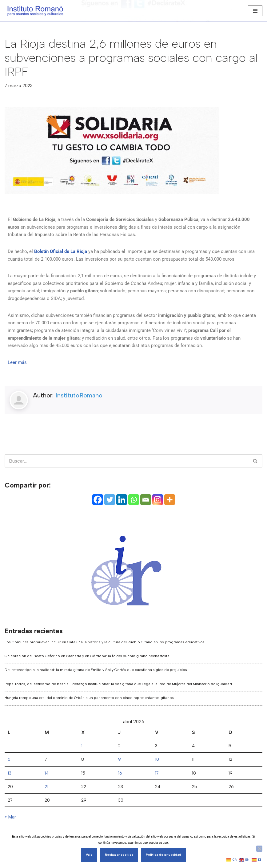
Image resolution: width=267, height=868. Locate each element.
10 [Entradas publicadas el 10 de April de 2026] (157, 780)
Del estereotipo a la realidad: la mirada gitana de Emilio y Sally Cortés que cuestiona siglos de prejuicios (96, 690)
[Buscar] (255, 481)
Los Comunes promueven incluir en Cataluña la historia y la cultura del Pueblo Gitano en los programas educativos (105, 662)
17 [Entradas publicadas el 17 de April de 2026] (157, 795)
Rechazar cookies (119, 855)
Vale (89, 855)
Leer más (18, 383)
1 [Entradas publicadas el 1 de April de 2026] (82, 767)
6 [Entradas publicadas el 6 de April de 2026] (9, 780)
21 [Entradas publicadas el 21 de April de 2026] (46, 808)
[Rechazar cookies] (259, 849)
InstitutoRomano (79, 416)
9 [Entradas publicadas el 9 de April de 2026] (119, 780)
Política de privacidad (163, 855)
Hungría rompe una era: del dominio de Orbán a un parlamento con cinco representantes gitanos (89, 718)
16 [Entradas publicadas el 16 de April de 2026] (120, 795)
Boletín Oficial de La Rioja (63, 253)
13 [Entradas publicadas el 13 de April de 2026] (10, 795)
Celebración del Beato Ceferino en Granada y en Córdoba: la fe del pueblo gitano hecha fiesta (87, 676)
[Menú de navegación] (255, 11)
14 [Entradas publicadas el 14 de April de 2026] (46, 795)
